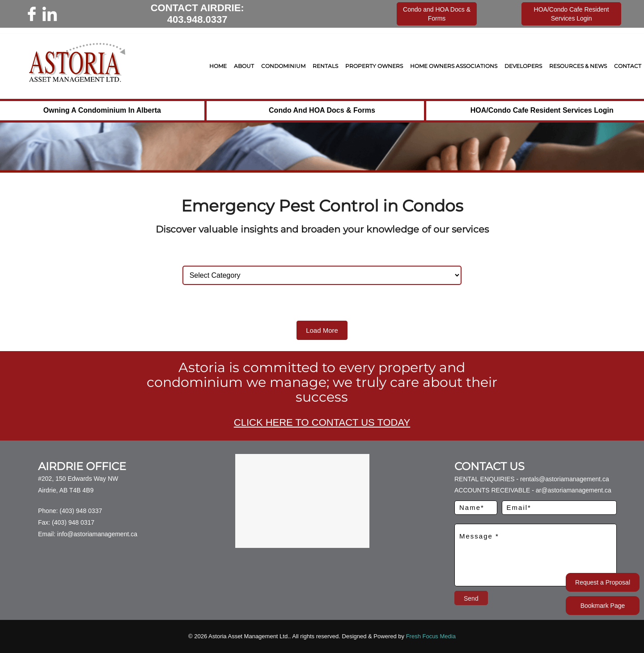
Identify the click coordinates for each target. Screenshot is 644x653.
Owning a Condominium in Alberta (102, 110)
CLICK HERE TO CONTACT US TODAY (322, 422)
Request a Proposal (603, 582)
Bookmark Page (603, 606)
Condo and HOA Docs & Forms (322, 110)
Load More (322, 330)
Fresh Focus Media (431, 636)
